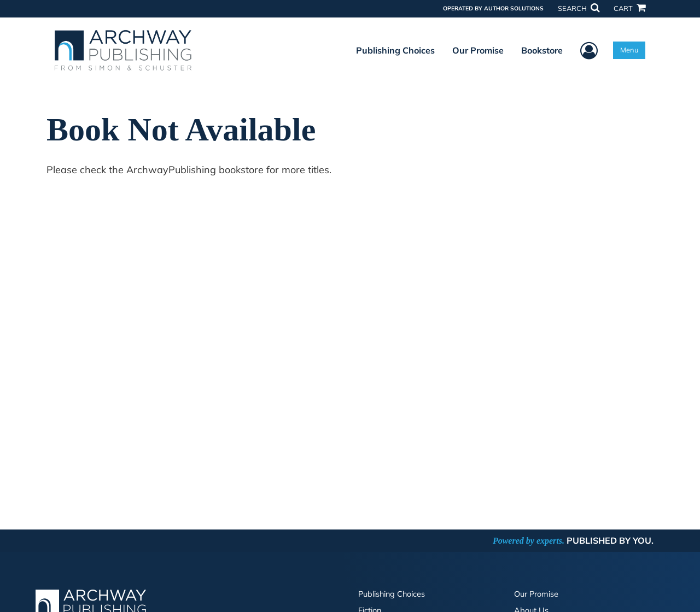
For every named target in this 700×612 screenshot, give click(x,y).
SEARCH (579, 8)
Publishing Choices (395, 50)
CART (629, 8)
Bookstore (542, 50)
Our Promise (478, 50)
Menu (629, 50)
